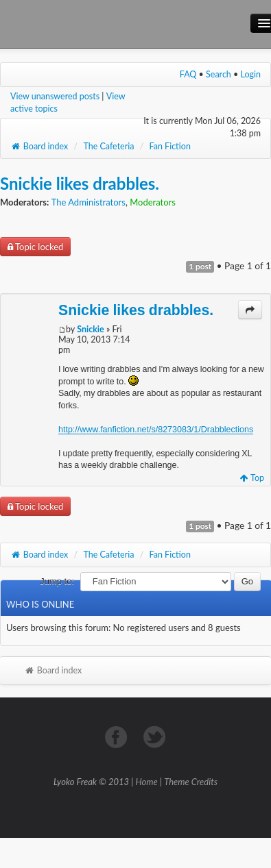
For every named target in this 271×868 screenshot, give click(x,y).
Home (147, 782)
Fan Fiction (170, 146)
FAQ (188, 74)
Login (251, 74)
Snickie (91, 329)
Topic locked (35, 247)
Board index (39, 146)
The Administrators (89, 202)
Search (219, 74)
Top (252, 478)
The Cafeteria (108, 146)
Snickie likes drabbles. (80, 183)
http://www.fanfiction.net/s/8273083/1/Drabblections (156, 429)
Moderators (153, 202)
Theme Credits (191, 782)
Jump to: (57, 581)
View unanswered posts (55, 96)
